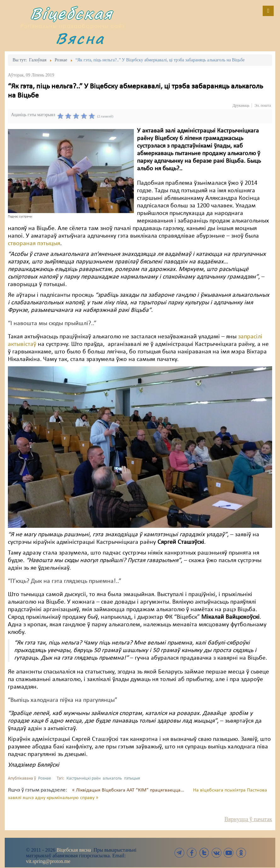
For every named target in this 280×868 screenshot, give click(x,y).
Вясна (80, 38)
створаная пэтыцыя (34, 244)
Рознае (45, 778)
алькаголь (112, 778)
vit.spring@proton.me (48, 861)
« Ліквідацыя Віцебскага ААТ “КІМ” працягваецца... (129, 790)
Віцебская (71, 13)
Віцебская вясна (74, 850)
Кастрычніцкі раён (83, 778)
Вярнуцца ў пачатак (248, 819)
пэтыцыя (132, 778)
